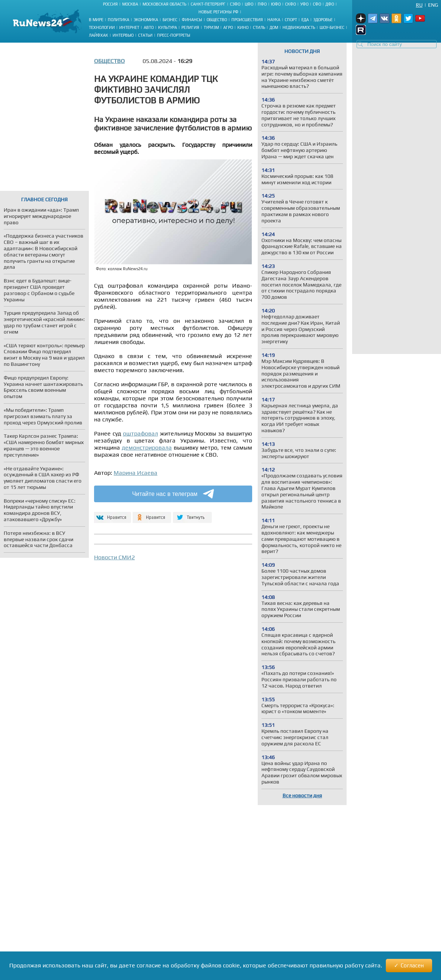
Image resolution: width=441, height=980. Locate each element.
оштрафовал (141, 433)
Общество (217, 20)
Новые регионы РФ (218, 12)
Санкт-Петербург (208, 4)
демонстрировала (147, 448)
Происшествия (247, 20)
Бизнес (170, 20)
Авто (149, 27)
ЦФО (249, 4)
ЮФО (276, 4)
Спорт (291, 20)
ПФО (262, 4)
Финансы (192, 20)
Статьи (145, 35)
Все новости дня (302, 795)
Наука (274, 20)
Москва (130, 4)
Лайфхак (98, 35)
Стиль (259, 27)
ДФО (330, 4)
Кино (243, 27)
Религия (190, 27)
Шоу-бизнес (332, 27)
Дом (274, 27)
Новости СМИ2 (114, 557)
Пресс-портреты (174, 35)
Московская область (164, 4)
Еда (305, 20)
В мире (96, 20)
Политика (118, 20)
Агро (228, 27)
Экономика (146, 20)
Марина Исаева (136, 473)
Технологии (102, 27)
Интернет (129, 27)
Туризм (211, 27)
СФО (317, 4)
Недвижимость (299, 27)
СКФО (290, 4)
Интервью (123, 35)
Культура (168, 27)
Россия (110, 4)
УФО (304, 4)
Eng (433, 5)
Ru (419, 5)
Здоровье (323, 20)
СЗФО (235, 4)
